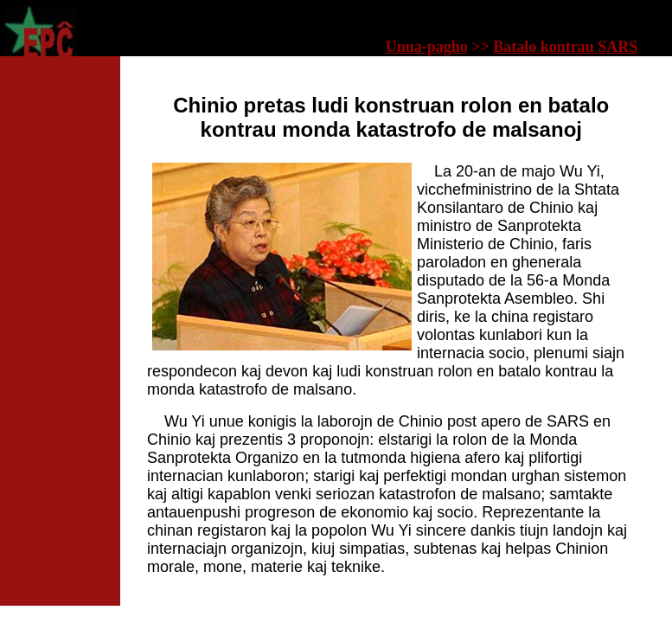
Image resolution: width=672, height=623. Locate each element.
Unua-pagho (427, 47)
